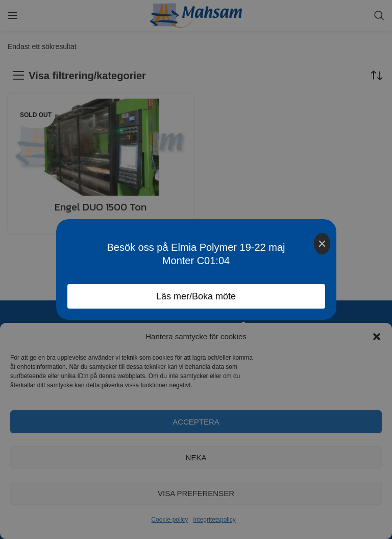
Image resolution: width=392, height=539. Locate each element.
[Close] (322, 244)
